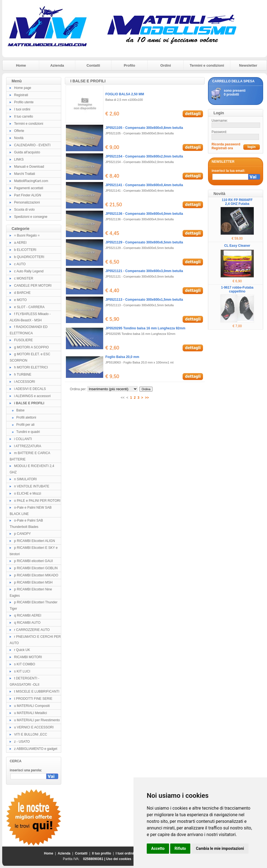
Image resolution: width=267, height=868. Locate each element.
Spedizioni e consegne (31, 217)
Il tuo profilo (102, 853)
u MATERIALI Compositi (32, 706)
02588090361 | (94, 859)
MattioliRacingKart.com (31, 181)
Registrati (21, 95)
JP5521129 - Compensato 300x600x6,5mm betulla (144, 242)
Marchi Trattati (25, 174)
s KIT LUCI (22, 671)
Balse (20, 410)
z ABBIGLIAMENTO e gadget (36, 749)
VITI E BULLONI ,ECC (31, 734)
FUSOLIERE (23, 340)
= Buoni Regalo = (27, 235)
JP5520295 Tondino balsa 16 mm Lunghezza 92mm (145, 328)
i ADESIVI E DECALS (30, 389)
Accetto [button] (158, 848)
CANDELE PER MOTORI (33, 286)
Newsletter (248, 65)
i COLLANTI (23, 439)
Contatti (93, 65)
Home (21, 65)
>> (147, 398)
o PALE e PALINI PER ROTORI (37, 501)
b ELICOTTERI (25, 250)
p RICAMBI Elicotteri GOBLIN (36, 568)
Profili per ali (25, 425)
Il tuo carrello (24, 116)
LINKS (19, 159)
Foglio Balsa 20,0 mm (122, 357)
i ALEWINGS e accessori (32, 396)
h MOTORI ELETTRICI (31, 367)
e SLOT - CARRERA (29, 307)
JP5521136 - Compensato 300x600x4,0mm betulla (144, 214)
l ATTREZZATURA (28, 446)
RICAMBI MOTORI (28, 657)
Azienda (57, 65)
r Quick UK (22, 650)
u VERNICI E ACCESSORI (34, 727)
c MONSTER (24, 278)
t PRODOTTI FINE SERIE (33, 699)
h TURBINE (23, 375)
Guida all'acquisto (27, 152)
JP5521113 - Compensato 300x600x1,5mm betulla (144, 300)
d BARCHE (22, 293)
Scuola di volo (24, 210)
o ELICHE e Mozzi (28, 493)
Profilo (130, 65)
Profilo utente (24, 102)
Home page (23, 88)
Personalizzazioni (27, 202)
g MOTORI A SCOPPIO (31, 347)
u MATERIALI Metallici (30, 713)
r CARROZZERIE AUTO (32, 630)
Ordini (165, 65)
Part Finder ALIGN (28, 195)
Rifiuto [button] (180, 848)
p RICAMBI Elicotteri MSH (33, 582)
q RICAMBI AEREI (28, 615)
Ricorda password (226, 144)
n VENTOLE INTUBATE (32, 486)
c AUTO (20, 264)
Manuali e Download (29, 167)
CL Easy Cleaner (237, 246)
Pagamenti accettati (29, 188)
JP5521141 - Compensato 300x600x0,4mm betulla (144, 185)
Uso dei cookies (119, 859)
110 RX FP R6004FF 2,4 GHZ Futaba (237, 202)
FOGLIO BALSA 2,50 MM (125, 94)
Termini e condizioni (207, 65)
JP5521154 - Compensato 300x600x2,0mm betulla (144, 156)
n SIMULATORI (25, 479)
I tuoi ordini (22, 109)
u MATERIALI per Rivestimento (37, 720)
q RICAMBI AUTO (27, 623)
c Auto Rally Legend (29, 271)
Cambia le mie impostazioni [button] (220, 848)
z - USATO (22, 742)
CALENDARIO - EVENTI (32, 145)
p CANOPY (22, 534)
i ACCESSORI (25, 382)
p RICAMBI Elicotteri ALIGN (34, 541)
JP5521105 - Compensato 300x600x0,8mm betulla (144, 128)
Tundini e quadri (28, 432)
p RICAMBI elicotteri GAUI (34, 561)
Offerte (19, 131)
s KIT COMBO (25, 664)
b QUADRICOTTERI (29, 257)
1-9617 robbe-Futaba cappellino (237, 289)
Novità (19, 138)
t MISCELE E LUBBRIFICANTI (37, 691)
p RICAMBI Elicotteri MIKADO (36, 575)
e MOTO (20, 300)
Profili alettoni (26, 417)
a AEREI (20, 243)
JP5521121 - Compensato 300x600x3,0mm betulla (144, 271)
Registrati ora (222, 148)
